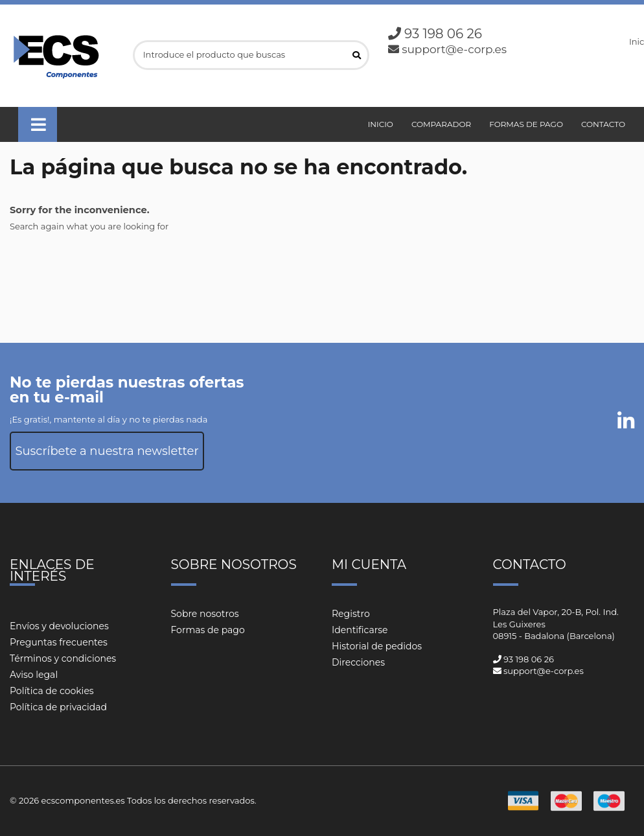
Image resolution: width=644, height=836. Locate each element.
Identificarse (360, 630)
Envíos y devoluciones (59, 626)
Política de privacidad (58, 707)
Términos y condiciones (63, 658)
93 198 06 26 (443, 34)
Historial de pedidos (377, 646)
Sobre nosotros (205, 614)
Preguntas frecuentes (59, 642)
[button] (38, 124)
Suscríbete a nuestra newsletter (107, 451)
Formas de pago (208, 630)
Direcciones (358, 662)
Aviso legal (34, 675)
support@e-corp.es (454, 49)
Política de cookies (52, 691)
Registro (351, 614)
